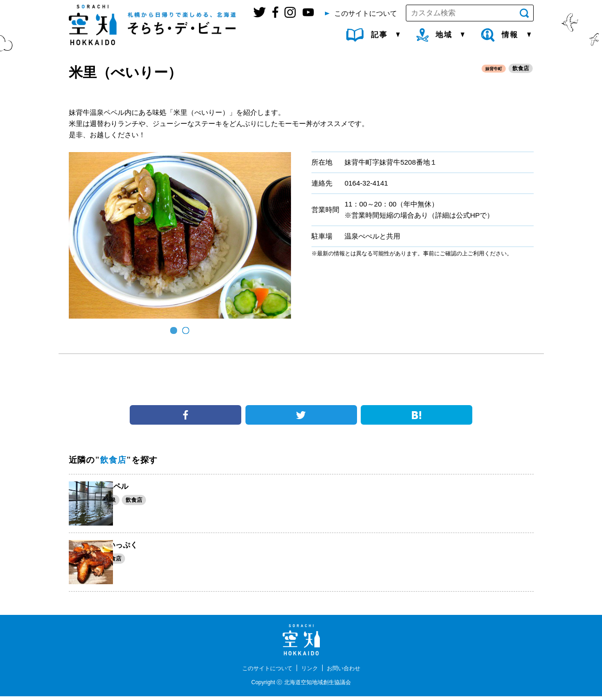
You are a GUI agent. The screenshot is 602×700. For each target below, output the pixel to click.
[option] (180, 235)
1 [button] (174, 331)
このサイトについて (263, 672)
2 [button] (186, 331)
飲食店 (521, 69)
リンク (311, 672)
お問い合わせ (349, 672)
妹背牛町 (491, 69)
